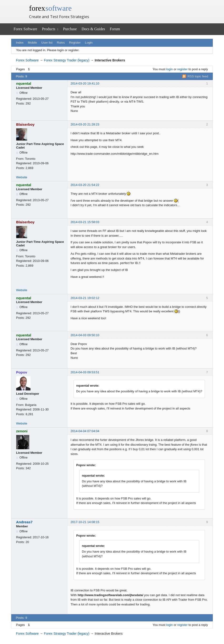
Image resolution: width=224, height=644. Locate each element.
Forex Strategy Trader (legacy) (67, 60)
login (170, 69)
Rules (61, 42)
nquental (24, 83)
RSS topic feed (198, 76)
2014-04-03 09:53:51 (85, 372)
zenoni (22, 431)
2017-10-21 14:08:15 (85, 522)
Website (22, 177)
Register (75, 42)
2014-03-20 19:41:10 (85, 83)
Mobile (32, 42)
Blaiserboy (25, 124)
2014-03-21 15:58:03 (85, 222)
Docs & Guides (93, 29)
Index (20, 42)
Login (89, 42)
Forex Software (25, 29)
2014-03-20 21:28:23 (85, 124)
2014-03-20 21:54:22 (85, 185)
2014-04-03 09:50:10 (85, 335)
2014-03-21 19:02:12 (85, 298)
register (182, 69)
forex (50, 8)
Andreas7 (24, 522)
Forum (115, 29)
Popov (22, 372)
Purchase (70, 29)
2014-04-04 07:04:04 (85, 431)
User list (47, 42)
